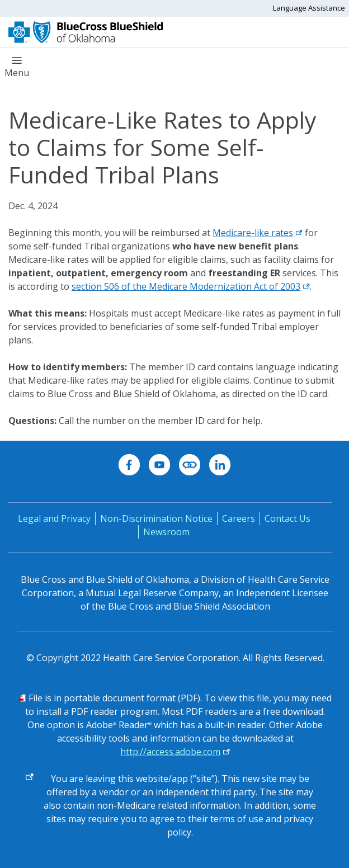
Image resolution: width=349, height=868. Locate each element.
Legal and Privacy (54, 518)
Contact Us (287, 518)
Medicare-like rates (258, 233)
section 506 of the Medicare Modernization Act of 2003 (191, 286)
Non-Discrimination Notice (156, 518)
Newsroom (166, 532)
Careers (239, 518)
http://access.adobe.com (170, 752)
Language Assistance (309, 8)
